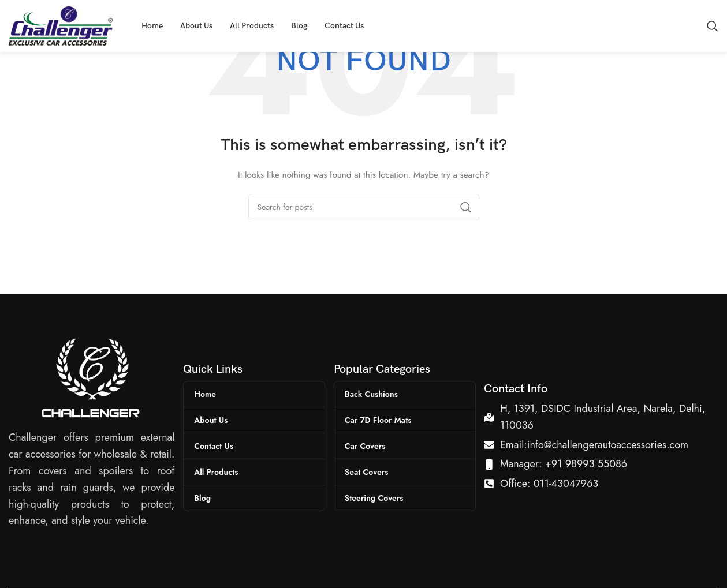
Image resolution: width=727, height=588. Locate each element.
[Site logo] (61, 25)
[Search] (713, 26)
